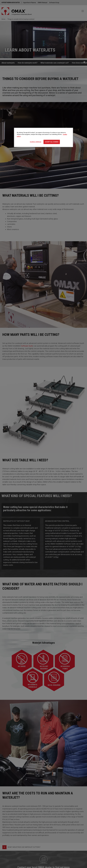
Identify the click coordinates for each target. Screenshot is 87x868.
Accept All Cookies (52, 142)
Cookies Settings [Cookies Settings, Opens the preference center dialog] (36, 142)
